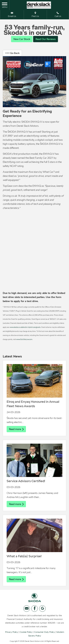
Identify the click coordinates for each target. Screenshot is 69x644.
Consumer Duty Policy (44, 632)
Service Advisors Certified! (26, 481)
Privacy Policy (12, 632)
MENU (5, 5)
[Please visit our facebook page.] (34, 609)
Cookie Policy (26, 632)
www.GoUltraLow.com (24, 339)
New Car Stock (22, 39)
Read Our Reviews (46, 39)
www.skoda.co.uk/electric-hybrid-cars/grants (25, 327)
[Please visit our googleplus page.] (42, 609)
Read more (16, 429)
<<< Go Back (12, 53)
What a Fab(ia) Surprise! (24, 556)
